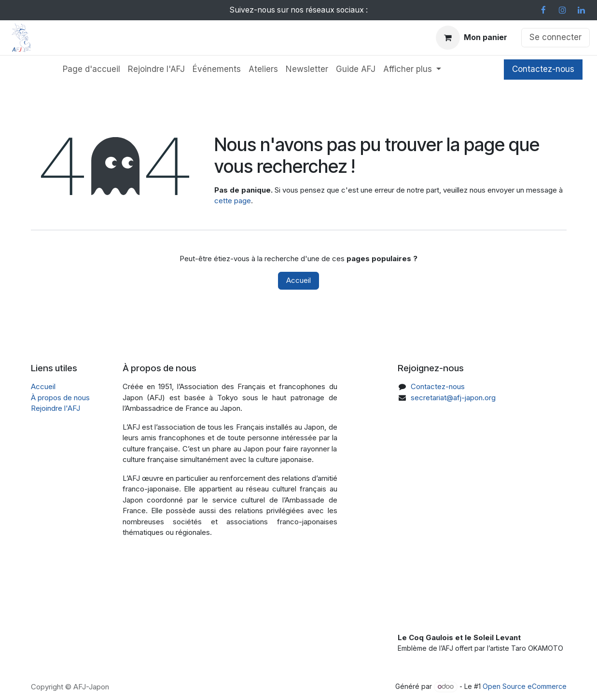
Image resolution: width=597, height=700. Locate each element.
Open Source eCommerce (525, 686)
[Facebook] (543, 10)
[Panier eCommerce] (472, 38)
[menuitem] (91, 70)
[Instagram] (562, 10)
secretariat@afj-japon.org (453, 398)
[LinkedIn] (581, 10)
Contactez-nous (543, 69)
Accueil (298, 280)
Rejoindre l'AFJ (56, 408)
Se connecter (555, 37)
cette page (233, 201)
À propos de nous (60, 398)
